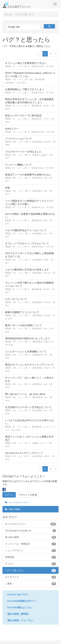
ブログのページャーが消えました (23, 152)
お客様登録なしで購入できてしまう (25, 89)
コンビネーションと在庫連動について (26, 351)
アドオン (30, 564)
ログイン (9, 495)
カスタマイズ (30, 577)
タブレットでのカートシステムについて (27, 243)
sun (45, 234)
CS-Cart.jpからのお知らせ (30, 531)
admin (47, 456)
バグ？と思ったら (30, 570)
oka (45, 178)
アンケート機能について (18, 165)
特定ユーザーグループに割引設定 (23, 115)
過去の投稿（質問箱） (19, 614)
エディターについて (16, 299)
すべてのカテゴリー (17, 502)
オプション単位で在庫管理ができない (26, 63)
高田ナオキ (49, 342)
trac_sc (47, 273)
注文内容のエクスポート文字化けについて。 (29, 407)
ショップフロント (30, 550)
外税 (7, 188)
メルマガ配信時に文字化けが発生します (27, 270)
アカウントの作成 (28, 495)
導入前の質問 (30, 537)
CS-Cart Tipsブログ (18, 594)
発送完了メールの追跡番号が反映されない (28, 175)
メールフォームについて (18, 138)
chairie (41, 93)
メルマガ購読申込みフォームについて (26, 230)
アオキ (46, 119)
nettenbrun (10, 83)
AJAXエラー (12, 129)
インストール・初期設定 (30, 544)
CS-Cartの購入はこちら (20, 607)
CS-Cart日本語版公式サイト (22, 601)
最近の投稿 (13, 509)
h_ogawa (43, 155)
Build (45, 220)
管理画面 (30, 557)
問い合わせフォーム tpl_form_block (25, 394)
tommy (41, 66)
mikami (41, 168)
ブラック (43, 443)
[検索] (21, 27)
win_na (41, 207)
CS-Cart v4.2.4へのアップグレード (24, 453)
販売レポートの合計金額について (23, 325)
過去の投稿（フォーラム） (21, 620)
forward (41, 132)
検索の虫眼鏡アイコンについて (22, 312)
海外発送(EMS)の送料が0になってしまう (27, 338)
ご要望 (30, 584)
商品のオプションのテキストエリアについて (29, 365)
